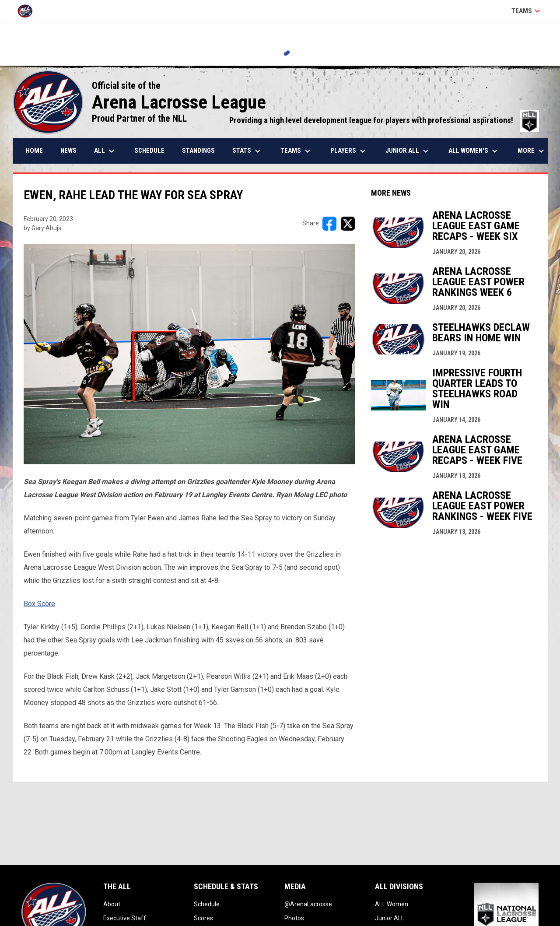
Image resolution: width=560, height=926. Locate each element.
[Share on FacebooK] (329, 224)
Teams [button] (527, 11)
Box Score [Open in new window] (39, 604)
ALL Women (392, 904)
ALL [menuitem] (105, 151)
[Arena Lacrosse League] (28, 11)
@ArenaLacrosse (308, 904)
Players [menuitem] (349, 151)
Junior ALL (390, 918)
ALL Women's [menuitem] (474, 151)
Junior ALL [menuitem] (408, 151)
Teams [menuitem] (297, 151)
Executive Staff (125, 918)
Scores (203, 918)
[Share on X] (348, 224)
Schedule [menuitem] (149, 151)
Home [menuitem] (34, 151)
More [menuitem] (532, 151)
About (112, 904)
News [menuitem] (68, 151)
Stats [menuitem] (248, 151)
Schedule (207, 904)
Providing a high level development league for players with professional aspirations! (384, 120)
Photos (294, 918)
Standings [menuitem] (198, 151)
